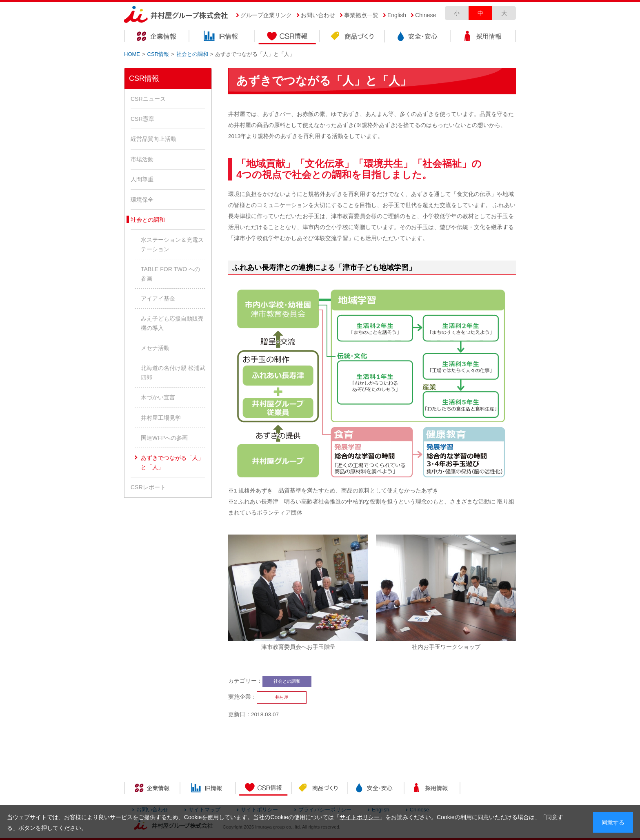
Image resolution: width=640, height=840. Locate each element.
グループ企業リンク (266, 15)
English (397, 15)
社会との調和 (192, 54)
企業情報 (157, 37)
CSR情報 (287, 37)
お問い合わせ (318, 15)
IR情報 (222, 37)
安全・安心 (418, 37)
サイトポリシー (360, 817)
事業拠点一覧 (361, 15)
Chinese (426, 15)
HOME (132, 54)
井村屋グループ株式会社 (176, 15)
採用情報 (483, 37)
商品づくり (353, 37)
